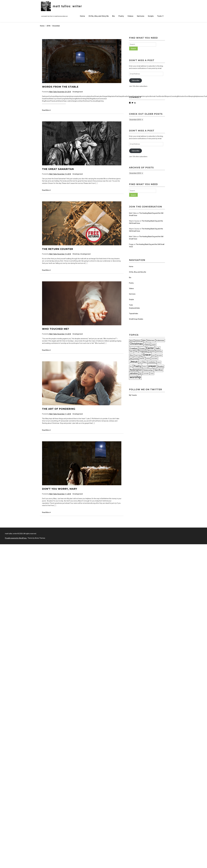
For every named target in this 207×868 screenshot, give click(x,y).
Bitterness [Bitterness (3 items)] (151, 340)
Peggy (131, 244)
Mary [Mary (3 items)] (145, 362)
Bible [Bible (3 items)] (144, 340)
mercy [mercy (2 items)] (159, 362)
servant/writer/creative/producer (55, 16)
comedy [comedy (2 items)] (154, 344)
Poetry (121, 16)
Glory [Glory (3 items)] (131, 355)
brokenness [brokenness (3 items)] (160, 340)
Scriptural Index (134, 308)
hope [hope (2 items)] (131, 358)
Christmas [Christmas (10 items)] (136, 344)
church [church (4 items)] (147, 344)
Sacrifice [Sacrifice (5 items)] (159, 370)
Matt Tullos (53, 92)
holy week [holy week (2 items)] (159, 355)
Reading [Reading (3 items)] (161, 366)
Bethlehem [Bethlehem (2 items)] (138, 341)
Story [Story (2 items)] (141, 374)
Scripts (151, 16)
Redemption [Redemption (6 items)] (136, 370)
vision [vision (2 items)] (152, 374)
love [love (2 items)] (140, 362)
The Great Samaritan (58, 169)
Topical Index (134, 314)
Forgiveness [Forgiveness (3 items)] (143, 351)
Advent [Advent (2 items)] (132, 341)
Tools (160, 16)
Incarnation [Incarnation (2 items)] (155, 358)
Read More (46, 110)
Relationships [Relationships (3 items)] (148, 370)
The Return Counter (58, 249)
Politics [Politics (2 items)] (145, 367)
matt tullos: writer (67, 6)
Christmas (76, 254)
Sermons (141, 16)
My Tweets (133, 395)
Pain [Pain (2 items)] (131, 367)
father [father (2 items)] (131, 351)
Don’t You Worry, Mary (60, 489)
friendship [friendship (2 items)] (152, 351)
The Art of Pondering (59, 409)
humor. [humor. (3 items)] (142, 358)
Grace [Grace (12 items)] (147, 355)
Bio (114, 16)
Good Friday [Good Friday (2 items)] (138, 355)
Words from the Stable (60, 87)
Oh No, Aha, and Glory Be (99, 16)
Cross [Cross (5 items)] (142, 348)
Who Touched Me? (56, 329)
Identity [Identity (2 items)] (148, 358)
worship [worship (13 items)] (135, 377)
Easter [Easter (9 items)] (150, 348)
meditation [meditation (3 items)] (152, 362)
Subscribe (136, 80)
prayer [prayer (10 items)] (152, 366)
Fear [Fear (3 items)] (136, 351)
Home (82, 16)
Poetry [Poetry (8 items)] (137, 366)
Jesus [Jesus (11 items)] (134, 362)
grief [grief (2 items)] (154, 355)
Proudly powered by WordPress (16, 538)
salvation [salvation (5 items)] (134, 373)
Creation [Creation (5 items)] (134, 348)
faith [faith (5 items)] (158, 348)
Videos (130, 16)
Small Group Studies (136, 319)
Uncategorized (78, 92)
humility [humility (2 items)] (136, 358)
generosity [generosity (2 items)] (159, 351)
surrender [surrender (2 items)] (146, 374)
